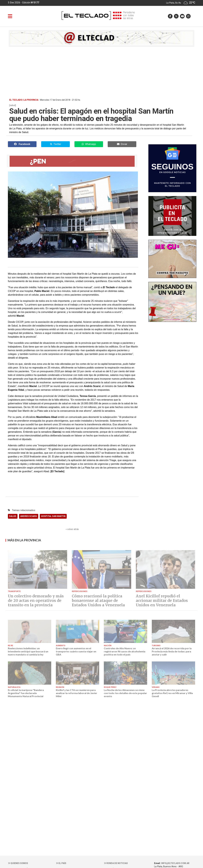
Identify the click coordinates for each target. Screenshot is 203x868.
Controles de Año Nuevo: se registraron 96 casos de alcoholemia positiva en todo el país (125, 651)
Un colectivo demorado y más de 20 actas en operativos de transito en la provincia (36, 601)
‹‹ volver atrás (72, 529)
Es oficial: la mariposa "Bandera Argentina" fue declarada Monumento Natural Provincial (26, 693)
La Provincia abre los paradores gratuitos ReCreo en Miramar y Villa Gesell (172, 693)
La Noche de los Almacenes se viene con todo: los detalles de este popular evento (125, 693)
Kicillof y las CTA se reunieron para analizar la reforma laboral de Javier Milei (77, 693)
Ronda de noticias (116, 863)
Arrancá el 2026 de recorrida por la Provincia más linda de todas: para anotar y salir (172, 651)
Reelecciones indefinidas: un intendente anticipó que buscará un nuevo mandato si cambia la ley (28, 651)
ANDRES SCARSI (29, 516)
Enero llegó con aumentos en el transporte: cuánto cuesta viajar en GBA (76, 651)
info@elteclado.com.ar (175, 863)
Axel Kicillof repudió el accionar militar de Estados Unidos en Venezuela (162, 601)
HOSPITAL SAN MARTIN (53, 516)
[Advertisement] (101, 72)
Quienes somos (18, 863)
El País (61, 863)
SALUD (13, 516)
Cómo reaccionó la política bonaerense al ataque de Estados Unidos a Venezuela (98, 601)
